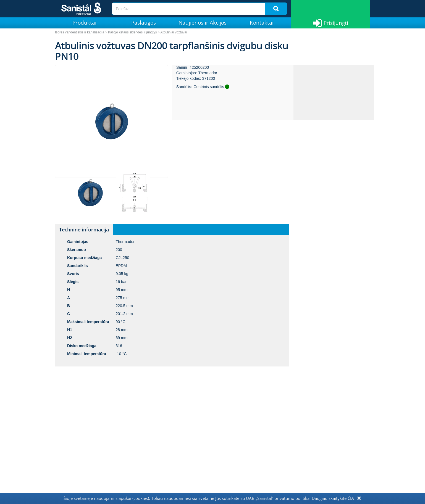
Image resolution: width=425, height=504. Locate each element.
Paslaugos (144, 23)
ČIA (351, 498)
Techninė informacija (84, 229)
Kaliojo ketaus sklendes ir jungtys (133, 32)
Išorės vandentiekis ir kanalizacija (80, 32)
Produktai (84, 23)
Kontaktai (262, 23)
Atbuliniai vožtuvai (174, 32)
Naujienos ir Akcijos (203, 23)
